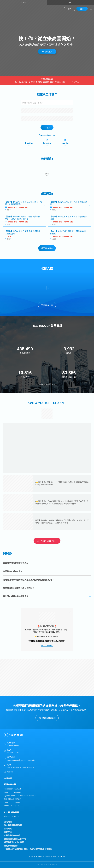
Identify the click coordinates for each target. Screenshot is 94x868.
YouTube (11, 772)
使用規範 (8, 828)
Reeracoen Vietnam (12, 802)
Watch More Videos (47, 541)
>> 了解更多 (74, 82)
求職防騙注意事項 (12, 835)
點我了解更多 (47, 645)
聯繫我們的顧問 (47, 718)
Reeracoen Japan (11, 805)
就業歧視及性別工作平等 (15, 839)
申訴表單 (8, 778)
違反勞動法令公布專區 (14, 842)
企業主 (70, 2)
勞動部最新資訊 (11, 846)
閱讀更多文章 (47, 305)
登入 (70, 9)
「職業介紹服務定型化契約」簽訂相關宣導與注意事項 (28, 849)
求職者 (23, 2)
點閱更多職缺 (47, 248)
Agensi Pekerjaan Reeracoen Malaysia (20, 795)
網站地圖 (8, 832)
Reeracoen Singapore (13, 792)
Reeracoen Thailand (12, 789)
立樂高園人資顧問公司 (13, 799)
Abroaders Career (11, 816)
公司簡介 (8, 822)
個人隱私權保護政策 (13, 825)
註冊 (82, 9)
